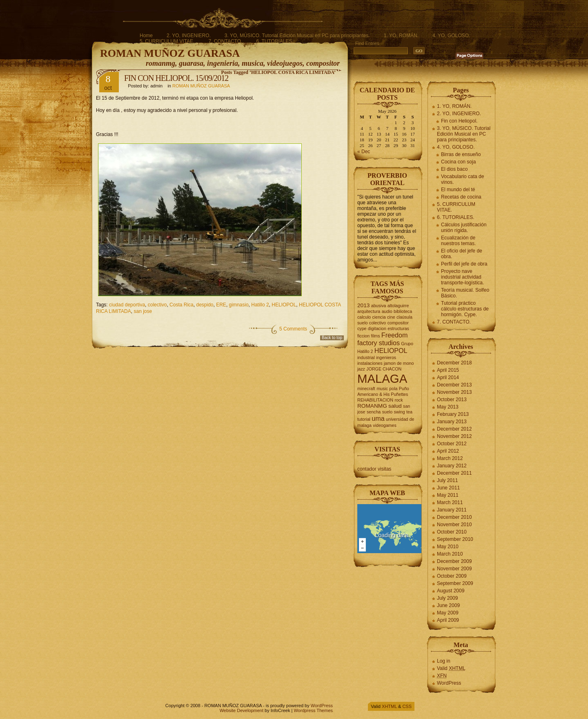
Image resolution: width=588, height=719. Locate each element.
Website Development (242, 710)
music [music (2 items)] (382, 389)
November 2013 (454, 392)
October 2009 (452, 576)
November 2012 (454, 436)
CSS (407, 706)
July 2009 (447, 598)
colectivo (157, 305)
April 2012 (448, 451)
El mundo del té (458, 190)
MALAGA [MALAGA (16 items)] (382, 378)
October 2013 (452, 400)
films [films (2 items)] (376, 336)
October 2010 (452, 532)
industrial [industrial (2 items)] (366, 357)
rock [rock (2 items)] (399, 400)
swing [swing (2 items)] (399, 412)
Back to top (332, 338)
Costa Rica (182, 305)
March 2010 (450, 554)
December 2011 (454, 473)
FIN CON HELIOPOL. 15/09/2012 (176, 78)
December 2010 (454, 517)
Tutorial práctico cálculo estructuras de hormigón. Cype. (465, 309)
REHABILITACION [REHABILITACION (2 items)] (375, 400)
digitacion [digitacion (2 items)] (377, 328)
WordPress (449, 683)
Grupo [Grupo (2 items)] (407, 344)
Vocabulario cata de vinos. (462, 179)
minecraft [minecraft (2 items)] (366, 389)
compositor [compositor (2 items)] (398, 323)
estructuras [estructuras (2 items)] (398, 328)
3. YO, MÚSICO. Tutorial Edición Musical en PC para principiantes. (297, 36)
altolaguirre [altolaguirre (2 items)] (398, 306)
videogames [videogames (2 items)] (384, 425)
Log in (444, 661)
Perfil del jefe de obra (464, 264)
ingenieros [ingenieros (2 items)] (386, 357)
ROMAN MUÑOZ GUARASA (170, 53)
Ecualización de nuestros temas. (458, 241)
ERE (221, 305)
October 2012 (452, 444)
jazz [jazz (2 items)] (361, 369)
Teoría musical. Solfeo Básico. (465, 293)
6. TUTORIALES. (275, 41)
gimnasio (239, 305)
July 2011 (447, 480)
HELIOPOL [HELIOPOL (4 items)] (391, 351)
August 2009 (451, 591)
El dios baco (454, 169)
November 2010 (454, 525)
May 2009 (448, 613)
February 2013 (453, 414)
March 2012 (450, 458)
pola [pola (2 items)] (393, 389)
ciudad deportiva (127, 305)
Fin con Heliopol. (459, 121)
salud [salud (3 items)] (395, 406)
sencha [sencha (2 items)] (374, 412)
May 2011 (448, 495)
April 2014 (448, 377)
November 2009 (454, 569)
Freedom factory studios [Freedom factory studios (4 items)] (382, 339)
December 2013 (454, 385)
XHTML (389, 706)
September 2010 (455, 539)
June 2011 (448, 488)
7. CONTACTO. (225, 41)
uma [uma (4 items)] (378, 418)
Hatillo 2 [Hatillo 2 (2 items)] (365, 351)
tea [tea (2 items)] (409, 412)
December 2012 (454, 429)
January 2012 (452, 466)
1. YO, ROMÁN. (401, 36)
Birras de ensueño (461, 154)
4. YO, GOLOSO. (451, 36)
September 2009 (455, 583)
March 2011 (450, 502)
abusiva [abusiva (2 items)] (379, 306)
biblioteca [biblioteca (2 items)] (403, 311)
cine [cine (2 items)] (391, 317)
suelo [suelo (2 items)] (387, 412)
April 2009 (448, 620)
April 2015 (448, 370)
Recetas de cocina (461, 197)
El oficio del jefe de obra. (462, 254)
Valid (451, 668)
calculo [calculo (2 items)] (364, 317)
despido (205, 305)
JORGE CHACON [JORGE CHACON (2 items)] (384, 369)
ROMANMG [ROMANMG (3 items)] (372, 406)
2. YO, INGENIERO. (189, 36)
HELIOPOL (284, 305)
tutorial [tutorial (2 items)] (364, 419)
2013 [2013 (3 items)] (363, 305)
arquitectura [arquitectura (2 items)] (369, 311)
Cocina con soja (458, 162)
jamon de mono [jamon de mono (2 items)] (399, 363)
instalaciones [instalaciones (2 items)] (370, 363)
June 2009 (448, 605)
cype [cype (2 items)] (362, 328)
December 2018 (454, 363)
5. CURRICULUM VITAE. (167, 41)
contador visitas (374, 469)
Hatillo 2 (260, 305)
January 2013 (452, 422)
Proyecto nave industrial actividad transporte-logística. (462, 277)
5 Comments (293, 329)
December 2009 (454, 561)
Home (146, 36)
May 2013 (448, 407)
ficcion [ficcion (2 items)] (363, 336)
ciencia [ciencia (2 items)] (379, 317)
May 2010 (448, 547)
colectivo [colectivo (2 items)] (378, 323)
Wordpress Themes (313, 710)
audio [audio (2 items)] (387, 311)
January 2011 (452, 510)
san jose (143, 311)
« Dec (364, 152)
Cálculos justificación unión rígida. (464, 228)
